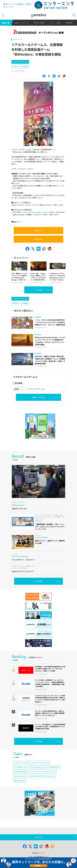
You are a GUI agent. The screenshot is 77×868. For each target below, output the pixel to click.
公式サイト (38, 230)
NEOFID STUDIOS (19, 781)
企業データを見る (38, 397)
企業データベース (21, 23)
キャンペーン (17, 39)
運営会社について (38, 853)
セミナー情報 (55, 23)
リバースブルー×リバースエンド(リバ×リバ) (42, 772)
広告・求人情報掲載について (39, 857)
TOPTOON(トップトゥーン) (22, 767)
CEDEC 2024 (37, 767)
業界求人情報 (39, 23)
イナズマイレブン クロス (21, 762)
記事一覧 (6, 23)
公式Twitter (38, 239)
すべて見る (38, 290)
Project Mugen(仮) (20, 772)
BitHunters (16, 66)
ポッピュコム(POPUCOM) (52, 767)
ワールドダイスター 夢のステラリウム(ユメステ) (41, 776)
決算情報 (69, 23)
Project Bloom (19, 776)
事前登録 (25, 66)
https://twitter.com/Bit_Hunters (35, 212)
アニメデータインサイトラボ (40, 762)
